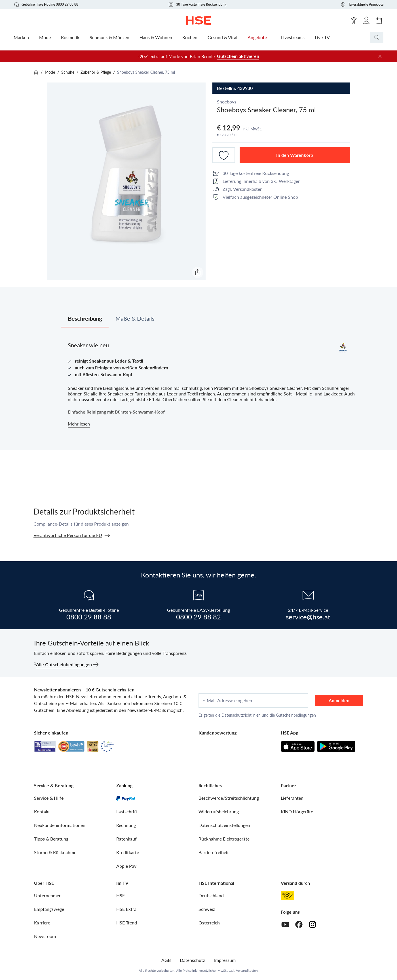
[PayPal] (126, 798)
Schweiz (207, 909)
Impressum (225, 960)
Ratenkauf (126, 839)
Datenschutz (192, 960)
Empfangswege (49, 909)
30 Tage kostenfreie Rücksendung (197, 5)
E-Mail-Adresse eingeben (227, 700)
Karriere (42, 923)
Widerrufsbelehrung (219, 811)
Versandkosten (248, 189)
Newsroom (45, 936)
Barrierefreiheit (214, 852)
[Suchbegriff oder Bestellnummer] (388, 37)
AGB (166, 960)
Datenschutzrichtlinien (241, 715)
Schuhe (68, 72)
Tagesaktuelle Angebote (362, 5)
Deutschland (211, 895)
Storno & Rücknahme (55, 852)
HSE (121, 895)
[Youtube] (285, 924)
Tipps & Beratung (51, 839)
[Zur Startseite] (199, 20)
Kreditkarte (128, 852)
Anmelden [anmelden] (339, 700)
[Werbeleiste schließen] (380, 56)
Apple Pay (126, 866)
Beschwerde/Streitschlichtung (229, 798)
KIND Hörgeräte (297, 811)
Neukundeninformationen (60, 825)
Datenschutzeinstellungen (224, 825)
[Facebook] (299, 924)
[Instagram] (312, 924)
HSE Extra (126, 909)
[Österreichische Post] (288, 896)
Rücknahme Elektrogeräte (224, 839)
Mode (50, 72)
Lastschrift (127, 811)
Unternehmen (48, 895)
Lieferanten (292, 798)
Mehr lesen (79, 424)
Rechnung (126, 825)
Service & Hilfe (49, 798)
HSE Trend (127, 923)
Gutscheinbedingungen (296, 715)
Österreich (209, 923)
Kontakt (42, 811)
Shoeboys (227, 102)
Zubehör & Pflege (96, 72)
